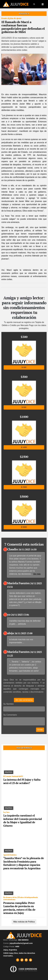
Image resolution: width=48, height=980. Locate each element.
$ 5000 (24, 527)
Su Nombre (8, 704)
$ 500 (24, 407)
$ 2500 (24, 487)
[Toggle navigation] (43, 4)
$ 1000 (24, 447)
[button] (34, 4)
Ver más (37, 574)
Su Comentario (10, 715)
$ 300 (24, 367)
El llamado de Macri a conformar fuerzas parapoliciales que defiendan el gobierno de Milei (23, 27)
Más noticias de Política (24, 922)
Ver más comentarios (24, 700)
